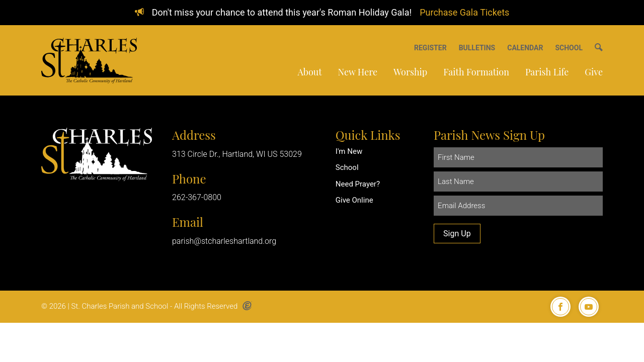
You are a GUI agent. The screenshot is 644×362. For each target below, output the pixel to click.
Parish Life (547, 72)
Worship (410, 72)
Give (594, 72)
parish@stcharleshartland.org (224, 241)
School (347, 167)
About (309, 72)
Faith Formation (476, 72)
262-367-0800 (197, 197)
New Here (358, 72)
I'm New (349, 151)
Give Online (354, 200)
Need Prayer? (358, 184)
